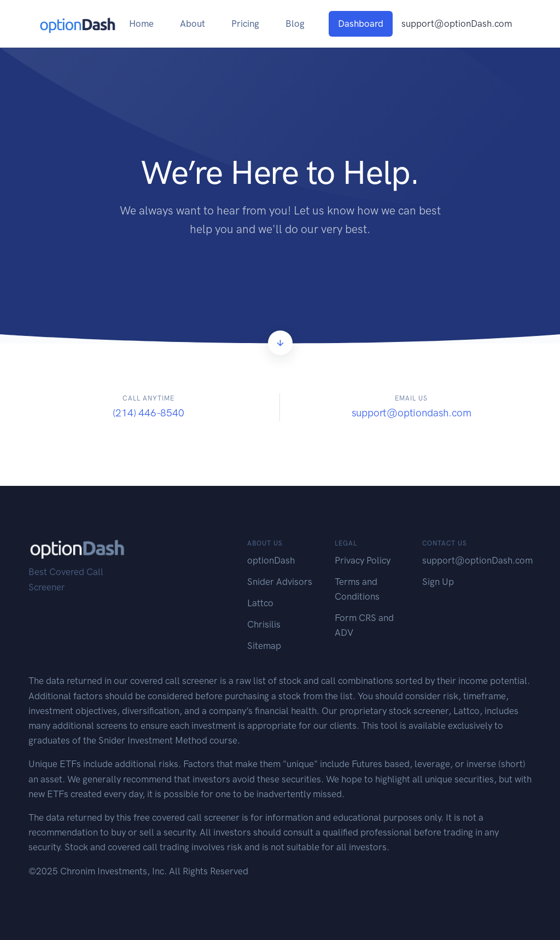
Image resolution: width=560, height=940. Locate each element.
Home (141, 24)
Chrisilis (264, 624)
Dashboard (361, 24)
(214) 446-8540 (148, 413)
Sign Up (438, 582)
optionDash (271, 560)
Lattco (260, 603)
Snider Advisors (280, 582)
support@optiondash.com (412, 413)
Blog (295, 24)
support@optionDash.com (457, 24)
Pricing (245, 24)
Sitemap (264, 646)
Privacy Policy (363, 560)
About (192, 24)
